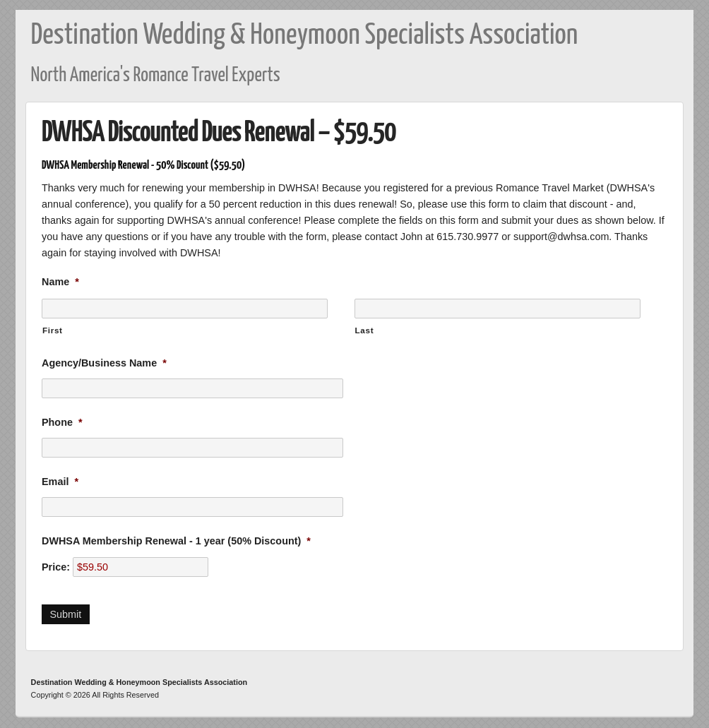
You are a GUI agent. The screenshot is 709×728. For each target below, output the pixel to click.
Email (60, 482)
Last (365, 330)
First (53, 330)
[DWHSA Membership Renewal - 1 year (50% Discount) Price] (141, 567)
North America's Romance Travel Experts (156, 76)
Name (60, 282)
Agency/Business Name (104, 363)
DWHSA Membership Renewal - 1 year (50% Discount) (176, 541)
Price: (56, 567)
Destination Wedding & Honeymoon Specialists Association (305, 36)
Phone (62, 422)
